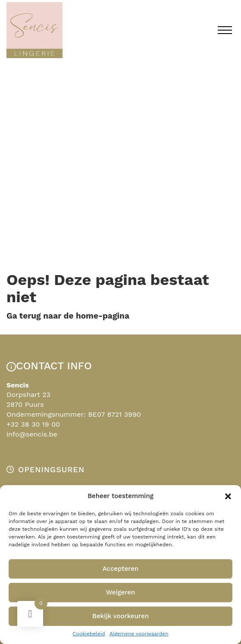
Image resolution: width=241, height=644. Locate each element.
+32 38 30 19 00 (33, 424)
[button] (228, 496)
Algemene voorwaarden (139, 634)
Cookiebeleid (89, 634)
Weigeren (121, 592)
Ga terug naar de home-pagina (68, 316)
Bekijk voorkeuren (120, 616)
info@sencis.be (32, 434)
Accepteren (121, 569)
